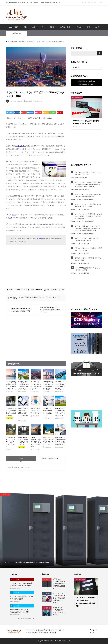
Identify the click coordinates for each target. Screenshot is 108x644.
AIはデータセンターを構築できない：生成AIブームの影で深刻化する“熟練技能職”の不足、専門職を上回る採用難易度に (88, 184)
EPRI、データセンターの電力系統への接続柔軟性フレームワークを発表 (88, 205)
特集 (25, 27)
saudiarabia (33, 297)
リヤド (58, 297)
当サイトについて (93, 27)
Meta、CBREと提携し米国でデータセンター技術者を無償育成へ (88, 269)
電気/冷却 (86, 209)
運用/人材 (87, 190)
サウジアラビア (41, 297)
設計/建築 (16, 33)
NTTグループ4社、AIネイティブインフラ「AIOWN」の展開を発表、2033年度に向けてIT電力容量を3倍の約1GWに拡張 (88, 228)
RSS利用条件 (44, 630)
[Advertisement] (67, 15)
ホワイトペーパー (38, 27)
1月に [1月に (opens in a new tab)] (14, 215)
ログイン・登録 (65, 27)
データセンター (51, 297)
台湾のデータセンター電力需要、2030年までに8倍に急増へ (88, 259)
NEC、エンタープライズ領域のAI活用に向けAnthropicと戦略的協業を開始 (88, 195)
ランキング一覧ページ (25, 618)
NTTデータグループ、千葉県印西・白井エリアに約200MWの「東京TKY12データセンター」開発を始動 (88, 216)
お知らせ (78, 27)
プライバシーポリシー (58, 630)
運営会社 (53, 632)
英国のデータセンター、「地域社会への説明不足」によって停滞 (88, 249)
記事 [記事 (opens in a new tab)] (41, 238)
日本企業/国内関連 (89, 200)
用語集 (52, 27)
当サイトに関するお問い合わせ (38, 632)
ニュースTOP (14, 27)
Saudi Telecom (25, 297)
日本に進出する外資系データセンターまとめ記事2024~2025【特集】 (88, 173)
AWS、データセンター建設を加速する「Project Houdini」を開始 (87, 239)
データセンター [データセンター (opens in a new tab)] (20, 146)
